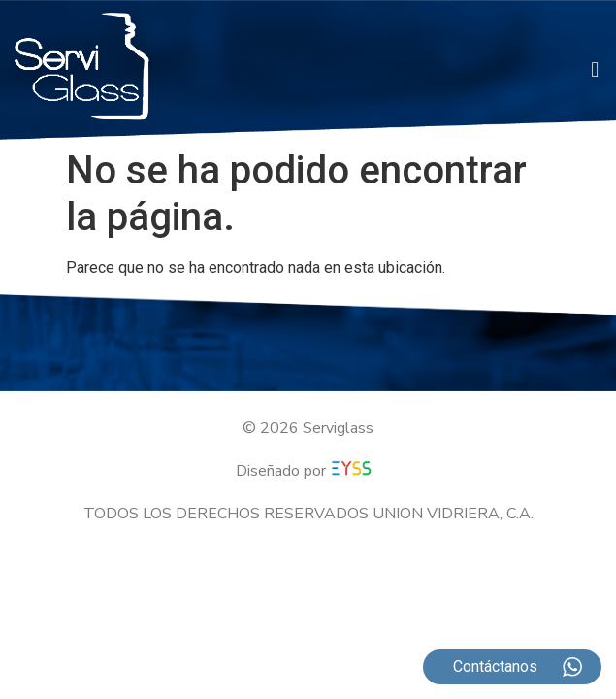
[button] (595, 70)
